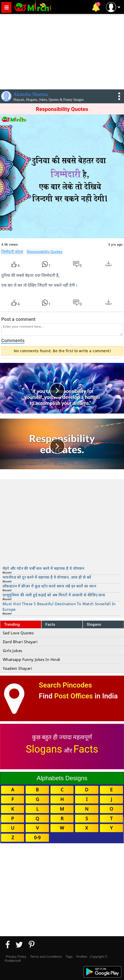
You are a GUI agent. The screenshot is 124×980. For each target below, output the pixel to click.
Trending (12, 624)
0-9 (37, 837)
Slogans (94, 624)
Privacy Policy (16, 957)
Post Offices (74, 696)
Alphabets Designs (62, 778)
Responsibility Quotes (45, 252)
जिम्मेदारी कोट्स (12, 252)
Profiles (82, 957)
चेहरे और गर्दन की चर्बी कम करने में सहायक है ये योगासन (43, 568)
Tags (69, 957)
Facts (50, 624)
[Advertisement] (62, 51)
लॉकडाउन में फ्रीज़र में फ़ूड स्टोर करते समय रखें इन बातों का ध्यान (49, 586)
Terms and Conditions (46, 957)
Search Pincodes (65, 685)
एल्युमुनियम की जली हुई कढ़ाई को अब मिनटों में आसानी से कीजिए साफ (54, 595)
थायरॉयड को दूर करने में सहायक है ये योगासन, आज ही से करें (47, 577)
